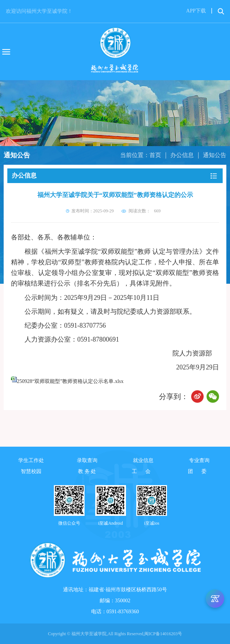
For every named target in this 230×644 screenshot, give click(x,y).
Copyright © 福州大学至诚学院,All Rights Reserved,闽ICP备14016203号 (115, 634)
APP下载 (196, 11)
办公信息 (182, 155)
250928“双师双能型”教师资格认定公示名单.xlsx (70, 381)
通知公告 (215, 155)
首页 (155, 155)
